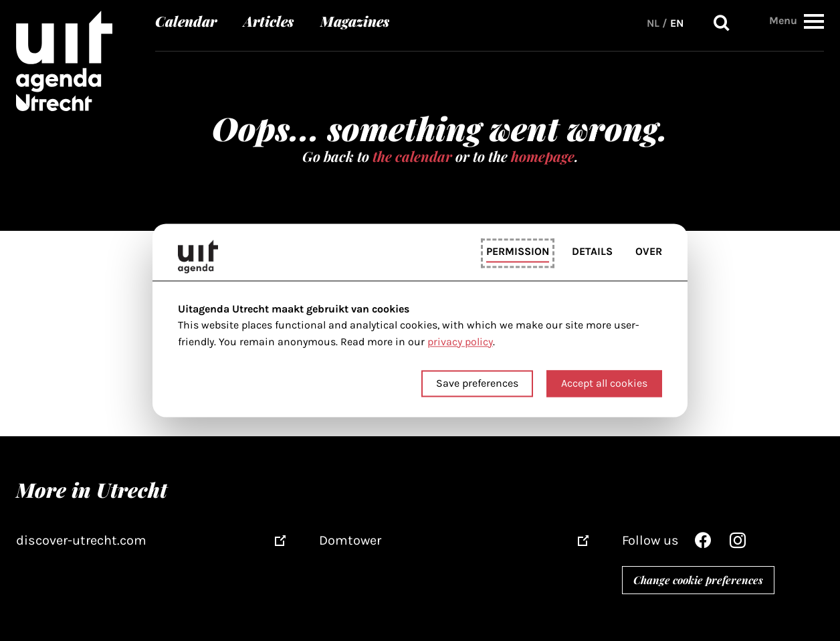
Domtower (350, 540)
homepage (543, 156)
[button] (814, 21)
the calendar (412, 156)
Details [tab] (592, 251)
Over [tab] (649, 251)
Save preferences (477, 384)
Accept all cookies (604, 384)
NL (653, 23)
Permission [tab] (518, 251)
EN (677, 23)
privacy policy (460, 342)
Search (722, 23)
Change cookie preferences (698, 580)
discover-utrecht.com (81, 540)
